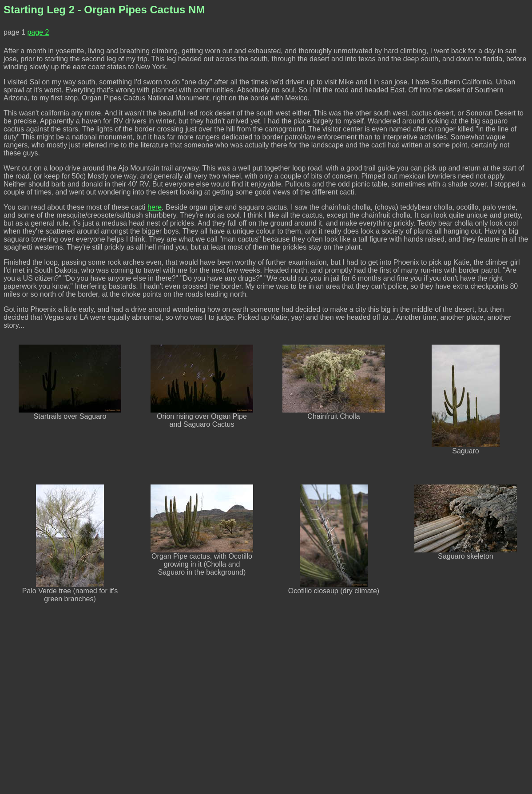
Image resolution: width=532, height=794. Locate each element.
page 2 (38, 32)
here (155, 207)
